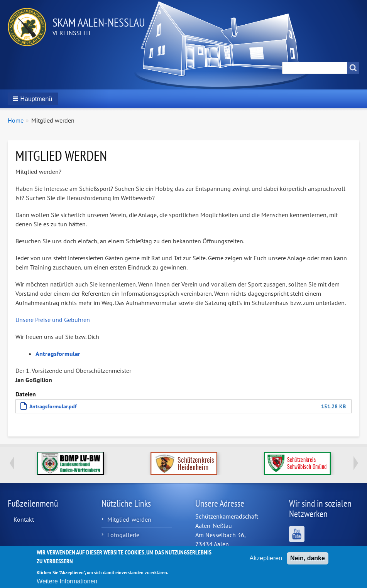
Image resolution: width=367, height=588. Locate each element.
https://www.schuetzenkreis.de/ (297, 463)
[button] (33, 99)
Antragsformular (58, 354)
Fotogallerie (123, 535)
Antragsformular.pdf (53, 406)
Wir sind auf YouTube (297, 534)
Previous (12, 463)
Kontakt (24, 519)
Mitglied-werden (129, 519)
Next (355, 463)
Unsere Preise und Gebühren (53, 320)
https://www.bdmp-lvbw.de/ (70, 463)
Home (16, 120)
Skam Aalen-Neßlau (99, 22)
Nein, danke (308, 562)
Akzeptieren (266, 562)
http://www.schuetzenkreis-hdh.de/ (184, 463)
